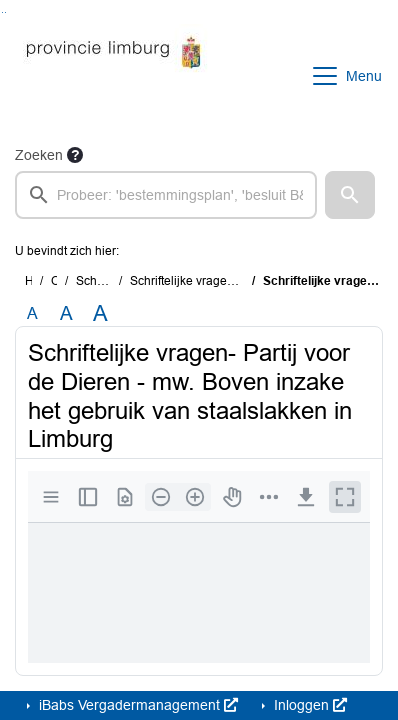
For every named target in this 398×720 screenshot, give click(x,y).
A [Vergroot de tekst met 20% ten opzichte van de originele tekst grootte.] (66, 313)
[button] (350, 195)
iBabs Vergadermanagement (136, 705)
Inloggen (308, 705)
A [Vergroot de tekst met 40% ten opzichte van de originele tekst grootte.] (100, 314)
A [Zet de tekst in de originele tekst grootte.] (32, 313)
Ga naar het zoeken (2, 12)
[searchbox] (166, 195)
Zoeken (39, 155)
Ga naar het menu (5, 12)
